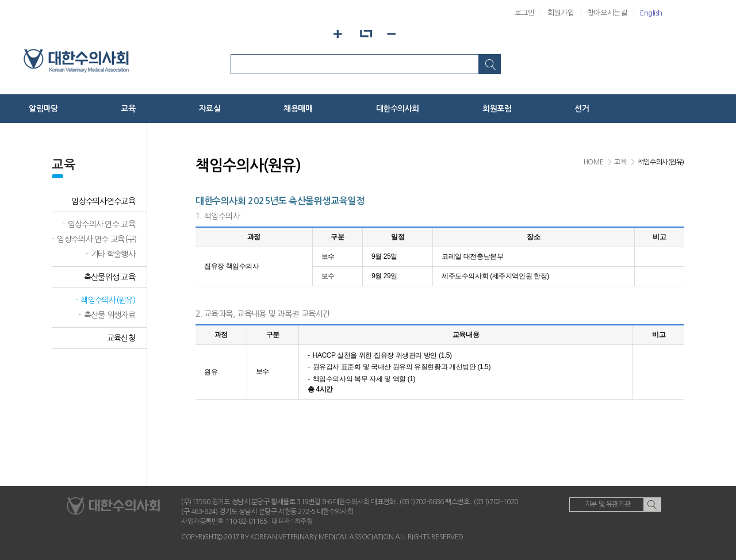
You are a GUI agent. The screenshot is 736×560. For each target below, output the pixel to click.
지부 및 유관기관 (607, 504)
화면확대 (335, 34)
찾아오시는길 (607, 13)
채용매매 (298, 109)
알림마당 (43, 109)
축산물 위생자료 (110, 315)
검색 (490, 64)
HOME (593, 162)
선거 (582, 109)
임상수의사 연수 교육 (101, 224)
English (651, 13)
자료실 (210, 109)
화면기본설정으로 (366, 34)
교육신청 (121, 338)
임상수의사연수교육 (103, 201)
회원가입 (561, 13)
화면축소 (396, 34)
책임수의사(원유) (108, 300)
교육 (128, 109)
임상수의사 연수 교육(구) (97, 239)
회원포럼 (497, 109)
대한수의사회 (398, 109)
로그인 (525, 13)
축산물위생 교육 (110, 277)
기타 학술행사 (113, 254)
